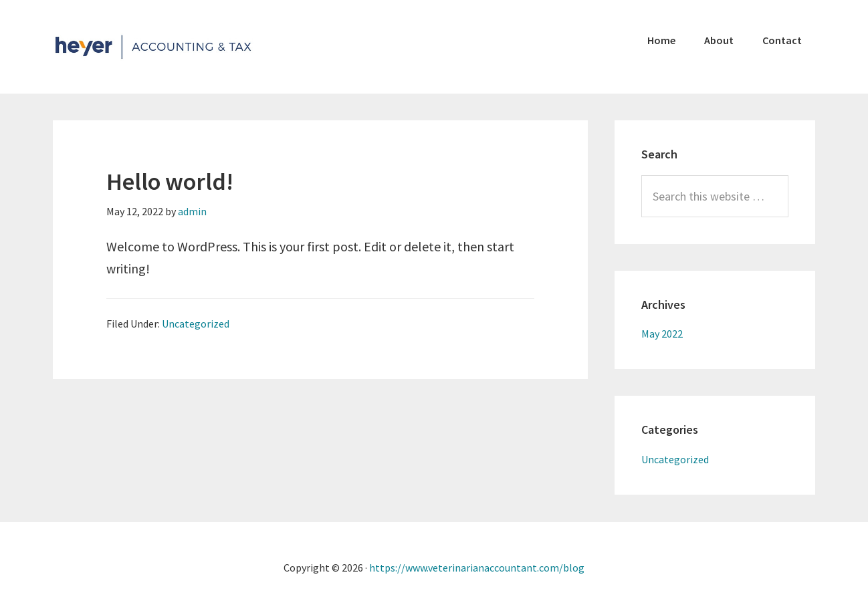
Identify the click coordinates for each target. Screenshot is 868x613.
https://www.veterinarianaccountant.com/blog (477, 568)
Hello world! (170, 181)
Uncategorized (196, 324)
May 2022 (662, 334)
